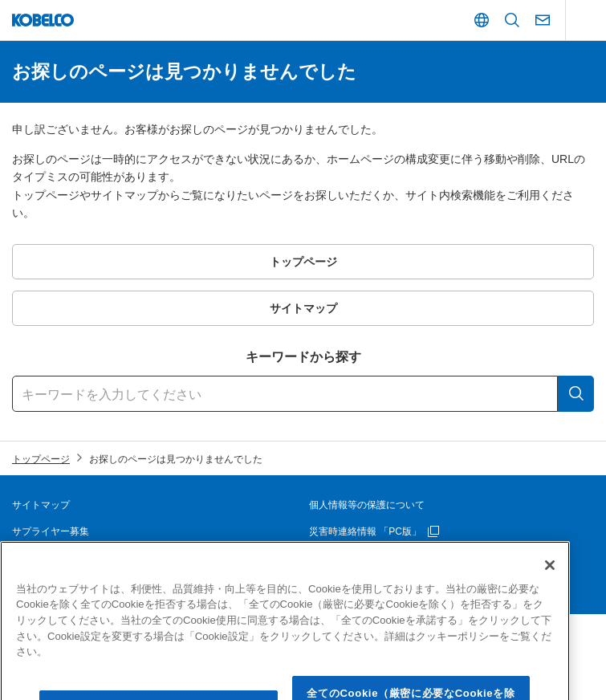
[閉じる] (550, 586)
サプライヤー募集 (51, 531)
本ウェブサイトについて (65, 558)
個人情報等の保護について (367, 505)
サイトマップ (41, 505)
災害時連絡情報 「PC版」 (365, 531)
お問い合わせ (338, 558)
